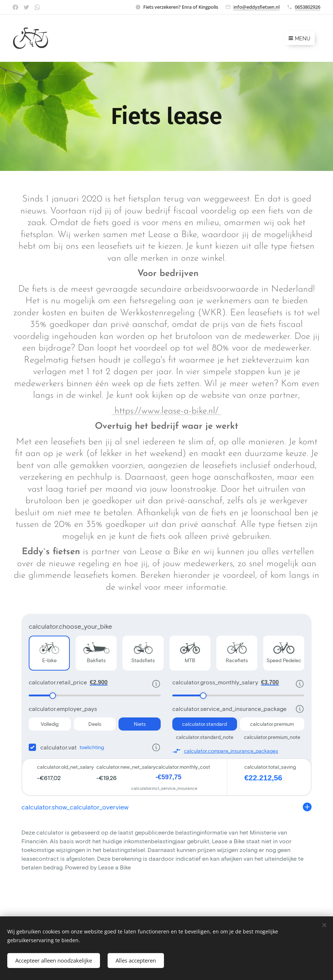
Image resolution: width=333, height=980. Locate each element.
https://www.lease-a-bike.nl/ (166, 411)
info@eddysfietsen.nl (256, 7)
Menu (300, 39)
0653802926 (308, 7)
